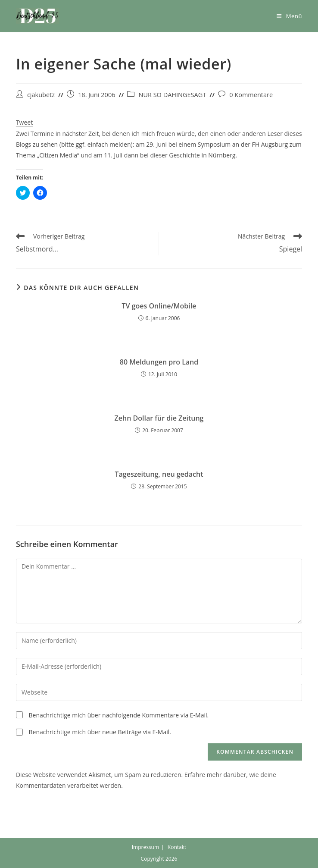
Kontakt (177, 847)
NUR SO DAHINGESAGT (172, 95)
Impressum (145, 847)
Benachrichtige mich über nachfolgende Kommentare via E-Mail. (119, 715)
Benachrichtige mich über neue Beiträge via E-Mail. (100, 732)
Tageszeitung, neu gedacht (159, 474)
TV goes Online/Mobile (159, 306)
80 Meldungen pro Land (159, 362)
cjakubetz (41, 95)
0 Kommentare (251, 95)
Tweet (24, 122)
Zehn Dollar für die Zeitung (159, 418)
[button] (37, 16)
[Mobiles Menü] (289, 16)
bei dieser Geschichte (171, 155)
